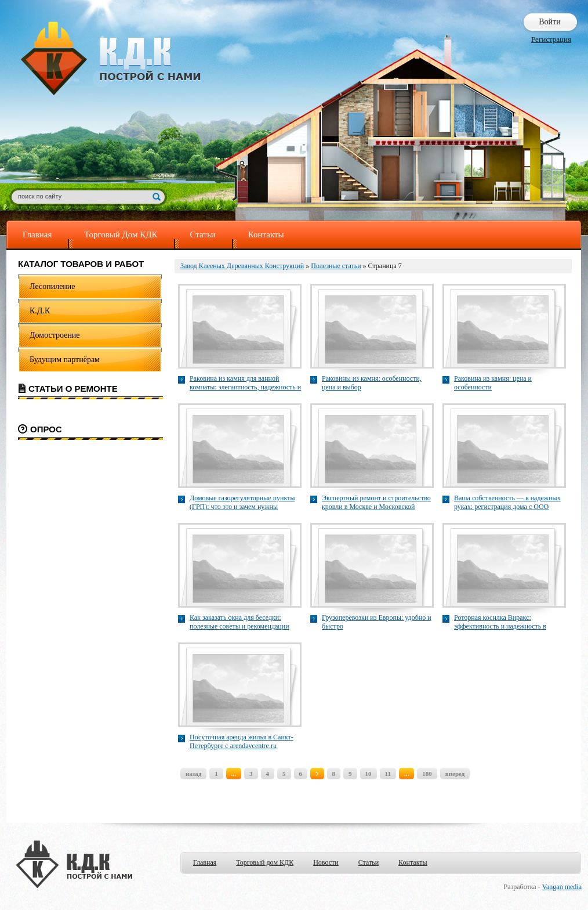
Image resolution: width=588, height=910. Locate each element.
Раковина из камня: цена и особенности (493, 383)
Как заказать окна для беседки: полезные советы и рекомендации (239, 622)
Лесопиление (52, 286)
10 (369, 774)
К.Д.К (40, 311)
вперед (455, 774)
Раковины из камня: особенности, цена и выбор (372, 383)
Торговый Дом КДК (121, 234)
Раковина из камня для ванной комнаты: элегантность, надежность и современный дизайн (245, 383)
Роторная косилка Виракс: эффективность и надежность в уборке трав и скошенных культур (504, 622)
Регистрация (551, 39)
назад (193, 774)
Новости (326, 862)
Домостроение (55, 335)
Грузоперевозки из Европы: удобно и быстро (377, 622)
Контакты (266, 234)
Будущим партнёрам (65, 360)
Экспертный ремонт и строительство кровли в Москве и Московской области (376, 503)
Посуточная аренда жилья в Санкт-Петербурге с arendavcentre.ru (242, 741)
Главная (37, 234)
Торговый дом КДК (265, 862)
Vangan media (562, 887)
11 (388, 774)
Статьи (203, 234)
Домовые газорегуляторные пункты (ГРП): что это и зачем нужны (242, 502)
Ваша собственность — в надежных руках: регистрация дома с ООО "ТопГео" (507, 503)
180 (427, 774)
